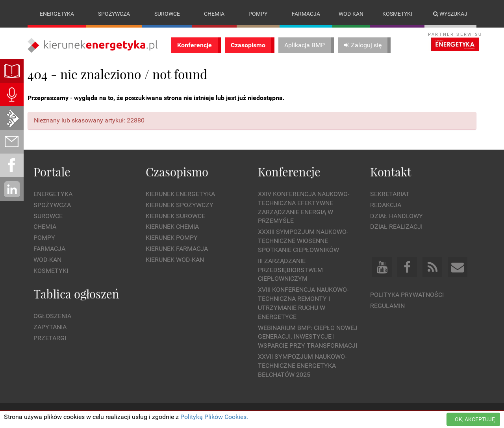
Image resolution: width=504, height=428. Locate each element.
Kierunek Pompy (172, 238)
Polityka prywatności (407, 295)
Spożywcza (114, 14)
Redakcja (386, 205)
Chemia (214, 14)
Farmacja (306, 14)
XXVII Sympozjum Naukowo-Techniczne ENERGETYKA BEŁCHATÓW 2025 (302, 366)
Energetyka (57, 14)
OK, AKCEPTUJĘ (475, 419)
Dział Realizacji (396, 227)
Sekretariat (390, 194)
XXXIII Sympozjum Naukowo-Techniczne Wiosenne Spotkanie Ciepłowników (303, 241)
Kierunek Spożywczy (180, 205)
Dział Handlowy (397, 216)
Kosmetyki (397, 14)
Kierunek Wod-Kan (175, 260)
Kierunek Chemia (172, 227)
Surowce (167, 14)
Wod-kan (351, 14)
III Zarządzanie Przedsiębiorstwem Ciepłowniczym (290, 270)
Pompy (258, 14)
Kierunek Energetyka (180, 194)
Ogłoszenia (52, 316)
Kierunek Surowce (175, 216)
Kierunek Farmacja (177, 249)
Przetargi (50, 338)
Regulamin (387, 306)
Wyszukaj (450, 14)
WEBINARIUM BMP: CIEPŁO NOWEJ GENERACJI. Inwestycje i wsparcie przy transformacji (308, 337)
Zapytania (50, 327)
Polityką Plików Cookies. (214, 417)
